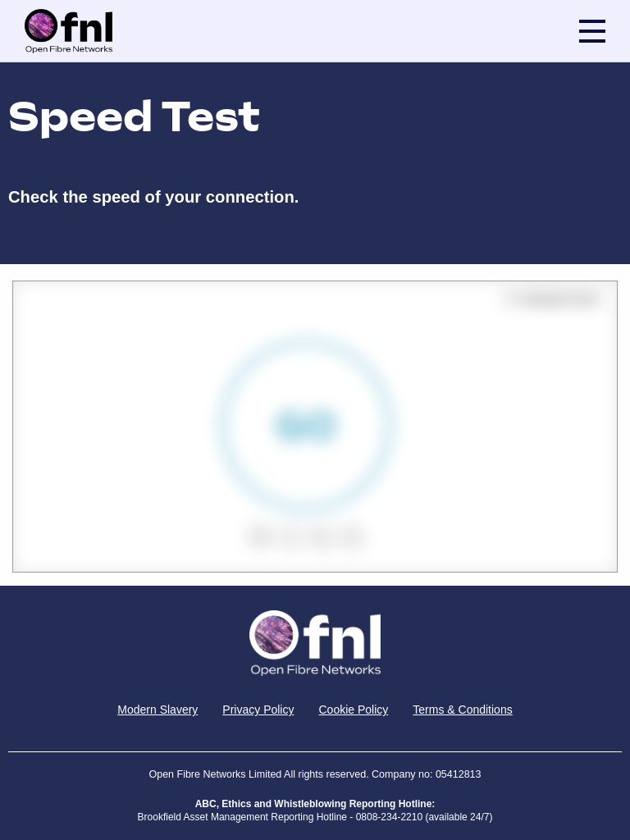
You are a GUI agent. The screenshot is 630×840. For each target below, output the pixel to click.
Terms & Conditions (462, 710)
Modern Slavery (157, 710)
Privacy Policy (258, 710)
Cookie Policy (353, 710)
